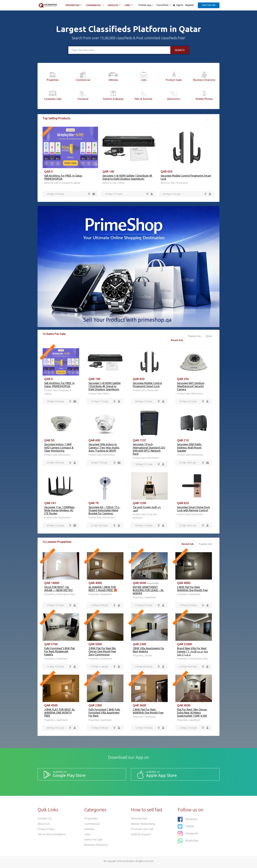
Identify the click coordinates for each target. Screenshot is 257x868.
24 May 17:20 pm (188, 729)
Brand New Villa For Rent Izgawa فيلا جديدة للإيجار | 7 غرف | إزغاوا (192, 653)
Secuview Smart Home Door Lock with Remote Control (194, 509)
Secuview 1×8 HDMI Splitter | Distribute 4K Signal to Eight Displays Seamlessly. (127, 177)
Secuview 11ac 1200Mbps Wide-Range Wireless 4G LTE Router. (59, 511)
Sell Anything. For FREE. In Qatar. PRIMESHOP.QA (59, 385)
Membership (139, 819)
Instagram (188, 834)
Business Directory (96, 846)
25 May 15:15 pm (55, 606)
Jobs (128, 5)
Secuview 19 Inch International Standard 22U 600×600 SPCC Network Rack (149, 450)
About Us (44, 825)
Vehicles (113, 5)
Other (122, 183)
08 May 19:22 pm (55, 729)
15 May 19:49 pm (100, 729)
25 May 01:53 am (144, 606)
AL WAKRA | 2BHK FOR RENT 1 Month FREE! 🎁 (103, 589)
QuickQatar (128, 863)
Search (180, 50)
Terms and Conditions (52, 836)
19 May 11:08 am (99, 668)
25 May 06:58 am (144, 668)
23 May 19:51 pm (55, 463)
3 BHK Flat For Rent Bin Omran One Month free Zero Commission (102, 653)
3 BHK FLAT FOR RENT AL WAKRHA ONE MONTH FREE (60, 714)
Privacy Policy (46, 830)
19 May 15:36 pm (55, 194)
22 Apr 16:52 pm (99, 526)
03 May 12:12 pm (188, 402)
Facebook (188, 820)
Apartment (106, 595)
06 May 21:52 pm (172, 194)
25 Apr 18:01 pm (188, 463)
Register (190, 5)
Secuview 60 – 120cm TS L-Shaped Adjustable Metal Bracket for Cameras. (104, 511)
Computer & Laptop (70, 183)
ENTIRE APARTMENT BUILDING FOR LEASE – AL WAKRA (148, 591)
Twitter (186, 827)
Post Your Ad (209, 5)
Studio (148, 657)
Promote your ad (142, 830)
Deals (209, 336)
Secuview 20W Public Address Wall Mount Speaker (189, 448)
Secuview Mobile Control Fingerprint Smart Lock (147, 385)
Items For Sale (51, 183)
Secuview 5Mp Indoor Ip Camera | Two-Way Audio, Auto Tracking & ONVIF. (104, 448)
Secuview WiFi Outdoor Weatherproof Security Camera (191, 387)
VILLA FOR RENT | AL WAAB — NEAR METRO (58, 589)
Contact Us (45, 819)
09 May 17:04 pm (144, 526)
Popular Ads (194, 336)
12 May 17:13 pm (114, 194)
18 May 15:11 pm (144, 465)
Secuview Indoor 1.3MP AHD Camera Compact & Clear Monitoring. (59, 448)
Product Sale (51, 391)
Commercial (94, 5)
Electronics (182, 183)
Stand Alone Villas (66, 595)
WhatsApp (188, 841)
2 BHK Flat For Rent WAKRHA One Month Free (192, 589)
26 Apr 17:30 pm (99, 463)
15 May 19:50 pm (144, 729)
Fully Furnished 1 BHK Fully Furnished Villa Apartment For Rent (104, 714)
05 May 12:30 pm (55, 526)
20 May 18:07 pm (188, 668)
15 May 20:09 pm (100, 606)
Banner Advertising (143, 825)
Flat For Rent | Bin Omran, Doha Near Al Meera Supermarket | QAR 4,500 (192, 714)
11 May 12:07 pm (55, 668)
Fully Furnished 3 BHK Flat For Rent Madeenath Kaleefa (60, 653)
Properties (73, 5)
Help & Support (141, 836)
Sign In (180, 5)
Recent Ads (176, 340)
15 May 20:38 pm (188, 606)
